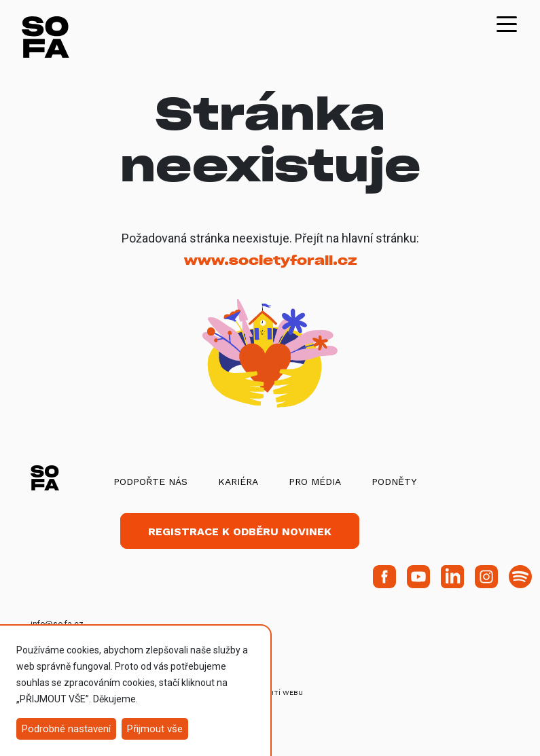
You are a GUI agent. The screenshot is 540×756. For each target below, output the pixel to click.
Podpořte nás (150, 482)
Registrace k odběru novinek (240, 532)
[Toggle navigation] (507, 23)
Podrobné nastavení (66, 729)
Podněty (394, 482)
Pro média (315, 482)
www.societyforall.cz (270, 260)
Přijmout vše (155, 729)
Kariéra (238, 482)
